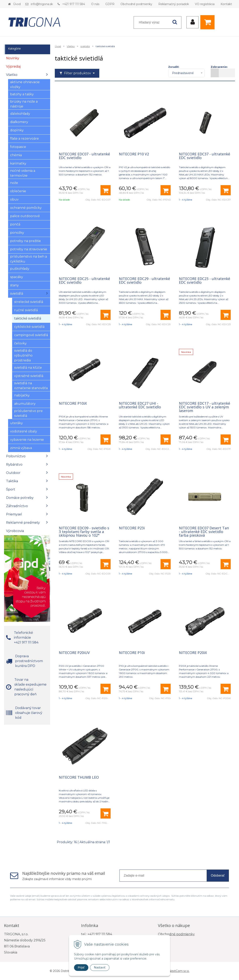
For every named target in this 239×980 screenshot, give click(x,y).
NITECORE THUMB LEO (79, 777)
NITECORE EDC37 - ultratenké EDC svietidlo (205, 156)
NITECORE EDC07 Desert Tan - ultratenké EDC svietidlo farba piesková (204, 532)
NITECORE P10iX (73, 403)
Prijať (81, 967)
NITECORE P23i (132, 528)
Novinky (13, 58)
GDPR (110, 4)
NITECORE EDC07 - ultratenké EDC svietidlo (84, 156)
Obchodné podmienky (136, 4)
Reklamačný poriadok (174, 4)
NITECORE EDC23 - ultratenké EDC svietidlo (205, 280)
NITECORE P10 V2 (134, 154)
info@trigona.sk (42, 4)
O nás (95, 4)
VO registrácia (205, 4)
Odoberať (218, 875)
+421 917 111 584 (74, 4)
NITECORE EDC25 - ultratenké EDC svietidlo (84, 280)
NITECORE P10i (132, 653)
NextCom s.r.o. (179, 971)
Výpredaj (13, 66)
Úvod (17, 4)
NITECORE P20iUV (74, 653)
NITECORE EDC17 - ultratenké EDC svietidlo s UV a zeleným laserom (205, 407)
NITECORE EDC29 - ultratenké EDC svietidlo (144, 280)
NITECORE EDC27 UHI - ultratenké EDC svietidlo (140, 405)
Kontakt (226, 4)
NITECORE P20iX (193, 653)
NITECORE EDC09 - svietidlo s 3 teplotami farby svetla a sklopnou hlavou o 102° (84, 532)
